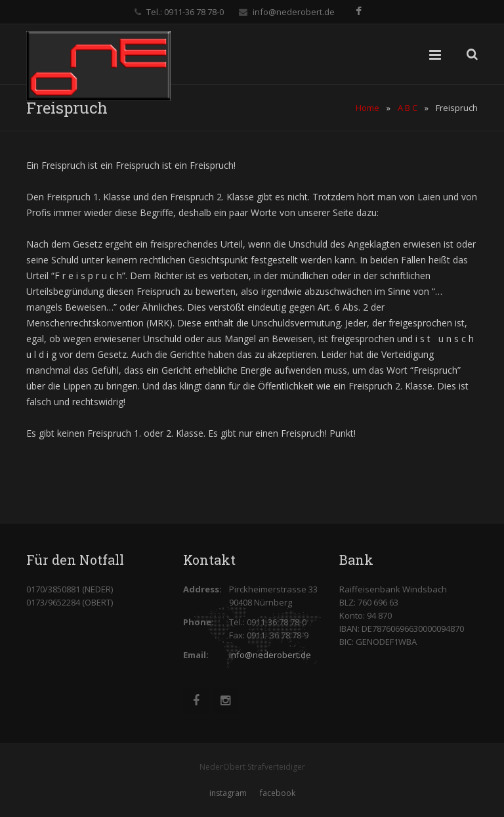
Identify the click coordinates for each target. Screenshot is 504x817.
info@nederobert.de (294, 12)
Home (367, 108)
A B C (408, 108)
